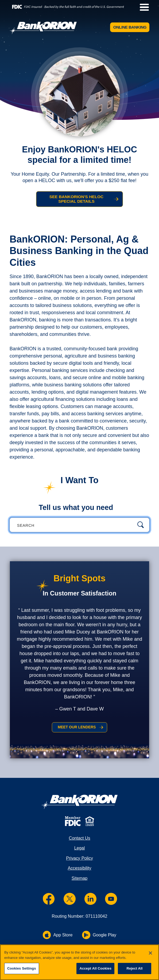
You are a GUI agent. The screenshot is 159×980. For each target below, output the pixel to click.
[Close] (150, 953)
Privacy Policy (79, 861)
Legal (80, 851)
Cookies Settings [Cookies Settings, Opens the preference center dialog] (22, 968)
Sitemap (79, 881)
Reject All (134, 968)
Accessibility (79, 871)
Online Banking (128, 28)
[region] (79, 962)
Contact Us (79, 841)
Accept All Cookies (95, 968)
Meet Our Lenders (76, 729)
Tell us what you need (76, 509)
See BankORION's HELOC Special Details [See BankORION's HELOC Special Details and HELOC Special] (76, 200)
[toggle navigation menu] (142, 7)
